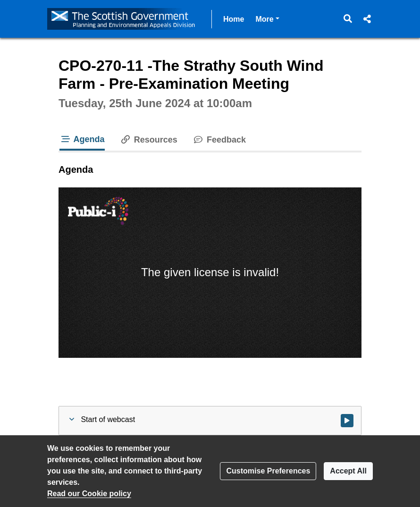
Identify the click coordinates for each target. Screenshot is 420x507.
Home (234, 19)
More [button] (267, 18)
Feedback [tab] (219, 140)
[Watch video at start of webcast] (347, 421)
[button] (348, 19)
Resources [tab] (149, 140)
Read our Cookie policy (89, 494)
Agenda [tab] (82, 139)
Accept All (348, 471)
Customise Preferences (268, 471)
